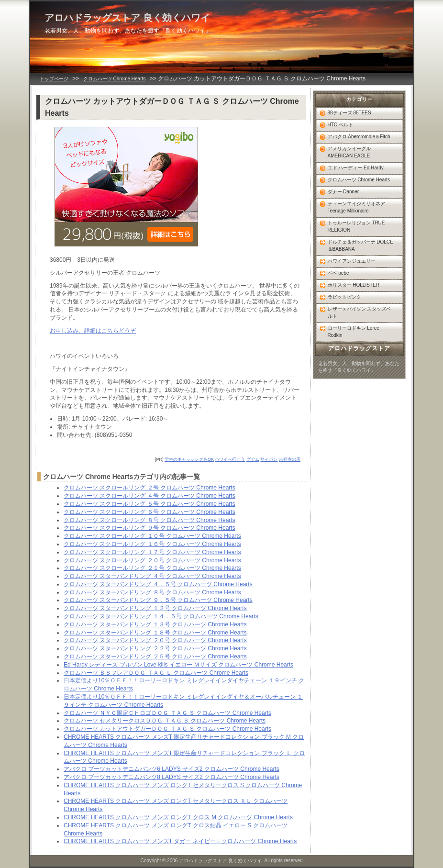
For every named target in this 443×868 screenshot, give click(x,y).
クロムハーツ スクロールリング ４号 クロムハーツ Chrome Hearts (150, 496)
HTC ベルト (340, 125)
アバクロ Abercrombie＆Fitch (359, 137)
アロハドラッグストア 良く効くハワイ (127, 18)
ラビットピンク (344, 297)
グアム (253, 459)
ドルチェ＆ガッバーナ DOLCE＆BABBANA (360, 245)
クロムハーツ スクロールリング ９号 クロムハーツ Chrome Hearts (150, 528)
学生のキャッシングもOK (189, 459)
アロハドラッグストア (359, 348)
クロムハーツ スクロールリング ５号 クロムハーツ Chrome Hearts (150, 504)
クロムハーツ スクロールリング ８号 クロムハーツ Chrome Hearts (150, 520)
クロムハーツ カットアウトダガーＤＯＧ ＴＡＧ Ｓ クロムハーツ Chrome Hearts (167, 729)
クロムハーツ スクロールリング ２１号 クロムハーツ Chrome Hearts (152, 568)
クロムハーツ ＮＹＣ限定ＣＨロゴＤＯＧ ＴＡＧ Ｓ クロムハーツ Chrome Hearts (167, 713)
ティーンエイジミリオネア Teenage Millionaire (356, 207)
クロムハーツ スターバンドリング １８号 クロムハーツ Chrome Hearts (155, 633)
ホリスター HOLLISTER (354, 285)
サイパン (269, 459)
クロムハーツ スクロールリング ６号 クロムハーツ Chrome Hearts (150, 512)
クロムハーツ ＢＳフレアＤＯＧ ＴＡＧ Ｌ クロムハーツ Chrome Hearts (156, 673)
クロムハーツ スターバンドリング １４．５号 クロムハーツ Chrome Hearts (161, 616)
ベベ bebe (338, 273)
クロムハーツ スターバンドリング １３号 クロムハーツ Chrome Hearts (155, 624)
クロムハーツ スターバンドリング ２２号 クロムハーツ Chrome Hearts (155, 648)
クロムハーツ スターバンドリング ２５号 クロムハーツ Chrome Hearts (155, 657)
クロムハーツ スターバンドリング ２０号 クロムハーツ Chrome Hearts (155, 640)
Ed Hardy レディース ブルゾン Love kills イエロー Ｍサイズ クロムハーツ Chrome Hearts (178, 665)
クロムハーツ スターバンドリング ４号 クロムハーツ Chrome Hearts (152, 576)
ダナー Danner (343, 192)
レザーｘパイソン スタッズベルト (360, 312)
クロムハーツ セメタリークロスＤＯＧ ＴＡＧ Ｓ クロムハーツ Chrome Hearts (165, 721)
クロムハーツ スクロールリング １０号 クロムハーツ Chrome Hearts (152, 536)
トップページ (54, 79)
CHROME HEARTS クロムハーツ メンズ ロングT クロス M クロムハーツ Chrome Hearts (178, 817)
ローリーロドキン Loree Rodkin (354, 332)
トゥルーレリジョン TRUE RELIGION (356, 226)
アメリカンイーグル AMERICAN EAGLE (349, 152)
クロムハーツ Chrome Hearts (115, 79)
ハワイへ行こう (230, 459)
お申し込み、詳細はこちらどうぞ (93, 331)
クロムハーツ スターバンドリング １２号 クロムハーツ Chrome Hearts (155, 608)
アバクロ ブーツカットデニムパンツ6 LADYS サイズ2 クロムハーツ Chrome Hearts (172, 769)
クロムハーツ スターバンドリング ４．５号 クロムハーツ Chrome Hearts (158, 584)
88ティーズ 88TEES (349, 113)
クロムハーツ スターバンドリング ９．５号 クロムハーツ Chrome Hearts (158, 600)
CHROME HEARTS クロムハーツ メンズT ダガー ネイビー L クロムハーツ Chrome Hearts (180, 841)
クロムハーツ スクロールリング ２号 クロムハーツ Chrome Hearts (150, 488)
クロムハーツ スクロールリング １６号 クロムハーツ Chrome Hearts (152, 544)
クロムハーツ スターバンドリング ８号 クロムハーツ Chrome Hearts (152, 592)
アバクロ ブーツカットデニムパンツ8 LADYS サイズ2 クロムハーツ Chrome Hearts (172, 777)
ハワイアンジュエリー (352, 261)
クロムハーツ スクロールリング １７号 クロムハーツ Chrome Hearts (152, 552)
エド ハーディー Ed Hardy (356, 168)
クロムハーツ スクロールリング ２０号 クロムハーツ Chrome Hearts (152, 560)
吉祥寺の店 (290, 459)
